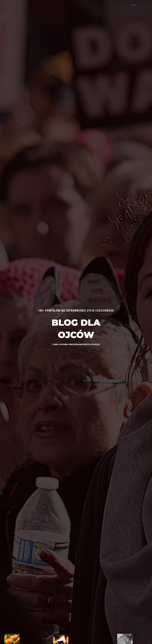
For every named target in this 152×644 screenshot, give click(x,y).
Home (134, 5)
